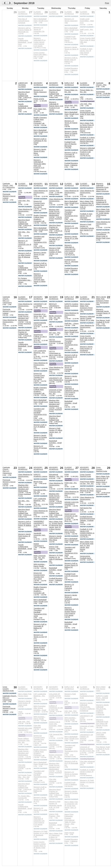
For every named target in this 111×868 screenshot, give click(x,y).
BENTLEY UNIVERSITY (54, 305)
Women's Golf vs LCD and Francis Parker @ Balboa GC (25, 524)
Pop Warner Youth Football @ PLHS (103, 321)
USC (66, 701)
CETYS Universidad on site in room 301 (55, 353)
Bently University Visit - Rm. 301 (55, 317)
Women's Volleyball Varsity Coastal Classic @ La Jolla (87, 318)
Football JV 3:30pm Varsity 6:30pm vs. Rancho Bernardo (87, 139)
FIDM (67, 474)
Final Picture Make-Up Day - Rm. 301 (87, 483)
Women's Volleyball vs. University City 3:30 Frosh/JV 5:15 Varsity (70, 249)
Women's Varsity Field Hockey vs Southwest (86, 348)
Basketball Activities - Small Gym (55, 443)
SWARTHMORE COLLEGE (40, 324)
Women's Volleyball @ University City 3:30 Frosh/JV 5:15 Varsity (39, 821)
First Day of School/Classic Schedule (24, 21)
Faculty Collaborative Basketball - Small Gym (25, 41)
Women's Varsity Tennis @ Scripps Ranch (71, 793)
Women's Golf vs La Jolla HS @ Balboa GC (40, 789)
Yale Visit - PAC (24, 722)
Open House (69, 833)
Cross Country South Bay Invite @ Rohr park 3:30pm (87, 338)
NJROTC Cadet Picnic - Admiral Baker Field (102, 698)
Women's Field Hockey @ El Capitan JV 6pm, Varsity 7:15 (55, 251)
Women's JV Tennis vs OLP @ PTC (40, 637)
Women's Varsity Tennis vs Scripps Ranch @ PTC (40, 437)
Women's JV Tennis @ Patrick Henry (71, 123)
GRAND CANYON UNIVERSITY (71, 503)
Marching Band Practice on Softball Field (24, 94)
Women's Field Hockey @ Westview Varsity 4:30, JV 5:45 (55, 804)
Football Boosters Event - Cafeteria (71, 69)
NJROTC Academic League (40, 475)
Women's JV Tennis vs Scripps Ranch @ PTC (71, 774)
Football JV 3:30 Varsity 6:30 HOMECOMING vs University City (87, 532)
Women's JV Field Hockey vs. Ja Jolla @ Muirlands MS (56, 558)
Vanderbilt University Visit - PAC (40, 535)
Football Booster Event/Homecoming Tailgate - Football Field (88, 519)
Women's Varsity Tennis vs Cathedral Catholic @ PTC (72, 598)
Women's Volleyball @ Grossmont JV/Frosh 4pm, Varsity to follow (39, 278)
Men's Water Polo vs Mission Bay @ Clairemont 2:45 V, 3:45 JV (87, 204)
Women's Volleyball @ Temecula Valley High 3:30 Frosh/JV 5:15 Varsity (40, 165)
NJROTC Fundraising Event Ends (87, 696)
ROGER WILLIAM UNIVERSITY (25, 729)
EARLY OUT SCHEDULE (69, 84)
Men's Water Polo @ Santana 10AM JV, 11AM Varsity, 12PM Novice (103, 212)
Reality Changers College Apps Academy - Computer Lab (40, 120)
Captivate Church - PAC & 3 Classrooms (9, 185)
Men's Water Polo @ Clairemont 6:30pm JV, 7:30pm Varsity (56, 836)
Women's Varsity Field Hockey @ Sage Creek (24, 703)
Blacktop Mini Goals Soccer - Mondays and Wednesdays (55, 212)
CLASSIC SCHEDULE (23, 13)
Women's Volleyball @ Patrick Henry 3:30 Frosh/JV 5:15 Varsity (56, 106)
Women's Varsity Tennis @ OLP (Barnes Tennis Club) (40, 648)
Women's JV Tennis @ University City (39, 29)
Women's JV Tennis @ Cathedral (69, 586)
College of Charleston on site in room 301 (56, 708)
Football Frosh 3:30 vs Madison (71, 783)
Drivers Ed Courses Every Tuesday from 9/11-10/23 (39, 204)
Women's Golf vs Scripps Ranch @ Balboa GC (71, 565)
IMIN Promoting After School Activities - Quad (40, 708)
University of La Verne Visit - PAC (40, 315)
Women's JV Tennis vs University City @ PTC (25, 244)
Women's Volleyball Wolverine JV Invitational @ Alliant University (102, 200)
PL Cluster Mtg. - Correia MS (25, 797)
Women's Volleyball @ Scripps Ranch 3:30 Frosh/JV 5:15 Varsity (70, 611)
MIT (50, 324)
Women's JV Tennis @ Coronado (69, 367)
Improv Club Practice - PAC (55, 548)
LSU (82, 97)
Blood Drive (38, 482)
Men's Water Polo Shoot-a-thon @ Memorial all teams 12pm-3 (103, 479)
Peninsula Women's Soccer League (9, 196)
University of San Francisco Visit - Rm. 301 (55, 392)
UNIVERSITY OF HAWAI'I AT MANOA (87, 737)
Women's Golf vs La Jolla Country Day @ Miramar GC (25, 256)
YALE (20, 712)
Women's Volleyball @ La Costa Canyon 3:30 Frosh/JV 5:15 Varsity (39, 42)
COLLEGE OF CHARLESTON (55, 695)
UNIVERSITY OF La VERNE (40, 305)
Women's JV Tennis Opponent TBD (71, 21)
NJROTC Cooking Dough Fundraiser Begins (71, 306)
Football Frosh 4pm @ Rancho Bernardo (70, 144)
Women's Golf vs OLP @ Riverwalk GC (71, 763)
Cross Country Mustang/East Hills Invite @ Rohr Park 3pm (87, 113)
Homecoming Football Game (86, 557)
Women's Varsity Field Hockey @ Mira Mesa (55, 538)
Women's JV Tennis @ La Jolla (40, 809)
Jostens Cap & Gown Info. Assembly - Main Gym (55, 725)
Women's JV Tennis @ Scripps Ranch (40, 448)
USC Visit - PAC (71, 711)
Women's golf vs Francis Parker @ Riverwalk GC (25, 30)
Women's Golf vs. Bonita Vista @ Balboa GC (71, 60)
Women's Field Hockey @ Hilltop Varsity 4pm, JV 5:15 (56, 431)
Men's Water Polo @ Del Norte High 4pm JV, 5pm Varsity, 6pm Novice (87, 545)
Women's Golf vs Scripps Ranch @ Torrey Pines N (40, 265)
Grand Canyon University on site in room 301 (71, 516)
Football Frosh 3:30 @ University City (71, 576)
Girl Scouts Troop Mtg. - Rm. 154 (25, 776)
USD (20, 191)
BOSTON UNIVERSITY (54, 744)
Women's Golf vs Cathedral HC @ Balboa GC (71, 357)
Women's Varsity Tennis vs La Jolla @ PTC (40, 799)
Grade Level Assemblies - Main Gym (87, 21)
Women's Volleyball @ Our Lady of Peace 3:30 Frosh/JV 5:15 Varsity (40, 662)
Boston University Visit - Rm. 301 (56, 756)
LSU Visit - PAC (86, 104)
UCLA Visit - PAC (71, 105)
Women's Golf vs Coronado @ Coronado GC (71, 154)
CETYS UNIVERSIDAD (55, 340)
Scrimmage (100, 92)
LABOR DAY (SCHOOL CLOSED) (23, 85)
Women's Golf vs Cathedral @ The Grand (40, 141)
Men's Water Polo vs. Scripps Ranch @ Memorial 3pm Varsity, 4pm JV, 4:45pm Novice (56, 525)
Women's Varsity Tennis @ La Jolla (71, 237)
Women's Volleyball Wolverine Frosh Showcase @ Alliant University (102, 187)
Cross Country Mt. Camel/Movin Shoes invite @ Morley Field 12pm (103, 235)
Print (107, 3)
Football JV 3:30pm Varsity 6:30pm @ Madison (87, 772)
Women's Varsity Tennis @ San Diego (40, 254)
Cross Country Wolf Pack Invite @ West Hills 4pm (87, 40)
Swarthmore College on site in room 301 (40, 337)
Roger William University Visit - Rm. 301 (24, 740)
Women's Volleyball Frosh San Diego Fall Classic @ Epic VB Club (102, 723)
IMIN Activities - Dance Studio (39, 565)
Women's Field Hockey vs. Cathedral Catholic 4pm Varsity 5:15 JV (87, 228)
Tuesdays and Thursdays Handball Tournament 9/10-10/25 (40, 240)
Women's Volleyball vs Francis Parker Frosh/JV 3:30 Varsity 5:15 (87, 151)
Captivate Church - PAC (101, 84)
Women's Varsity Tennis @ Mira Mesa (40, 151)
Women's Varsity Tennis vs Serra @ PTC (71, 49)
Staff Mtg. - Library (72, 323)
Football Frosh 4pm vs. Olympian (71, 261)
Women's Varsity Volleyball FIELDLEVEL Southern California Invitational (87, 707)
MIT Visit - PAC (55, 333)
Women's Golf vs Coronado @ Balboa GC (40, 626)
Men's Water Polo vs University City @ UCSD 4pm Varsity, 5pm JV (71, 805)
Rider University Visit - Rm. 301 (40, 557)
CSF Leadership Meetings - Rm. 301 (40, 353)
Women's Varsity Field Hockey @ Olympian (24, 536)
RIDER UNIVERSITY (39, 545)
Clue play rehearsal (22, 766)
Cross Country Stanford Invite (86, 475)
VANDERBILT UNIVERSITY (39, 522)
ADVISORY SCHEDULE (38, 84)
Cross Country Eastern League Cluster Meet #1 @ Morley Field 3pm (40, 846)
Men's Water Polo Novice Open (25, 695)
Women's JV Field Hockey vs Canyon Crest (87, 782)
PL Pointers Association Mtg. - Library (25, 280)
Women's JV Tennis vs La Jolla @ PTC (71, 228)
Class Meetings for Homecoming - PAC (25, 211)
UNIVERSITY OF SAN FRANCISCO (56, 379)
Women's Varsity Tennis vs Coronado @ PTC (71, 378)
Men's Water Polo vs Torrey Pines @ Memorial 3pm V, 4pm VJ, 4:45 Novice (87, 127)
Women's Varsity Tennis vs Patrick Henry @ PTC (71, 133)
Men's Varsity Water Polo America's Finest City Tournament (86, 307)
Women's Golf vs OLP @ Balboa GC (40, 427)
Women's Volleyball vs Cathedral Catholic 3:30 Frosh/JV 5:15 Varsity (72, 391)
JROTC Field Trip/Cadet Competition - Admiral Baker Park (101, 736)
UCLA (67, 97)
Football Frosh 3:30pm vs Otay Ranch (70, 38)
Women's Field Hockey (70, 695)
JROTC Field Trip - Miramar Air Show (87, 490)
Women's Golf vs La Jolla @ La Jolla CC (55, 239)
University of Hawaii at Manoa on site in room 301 (87, 749)
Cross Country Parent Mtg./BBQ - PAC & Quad (41, 54)
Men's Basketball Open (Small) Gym (41, 20)
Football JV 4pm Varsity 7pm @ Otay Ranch (86, 51)
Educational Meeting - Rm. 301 (56, 475)
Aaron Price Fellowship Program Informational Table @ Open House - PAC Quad (70, 820)
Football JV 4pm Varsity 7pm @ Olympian (86, 216)
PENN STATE (39, 99)
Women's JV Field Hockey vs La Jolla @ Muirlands (41, 833)
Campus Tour (54, 191)
